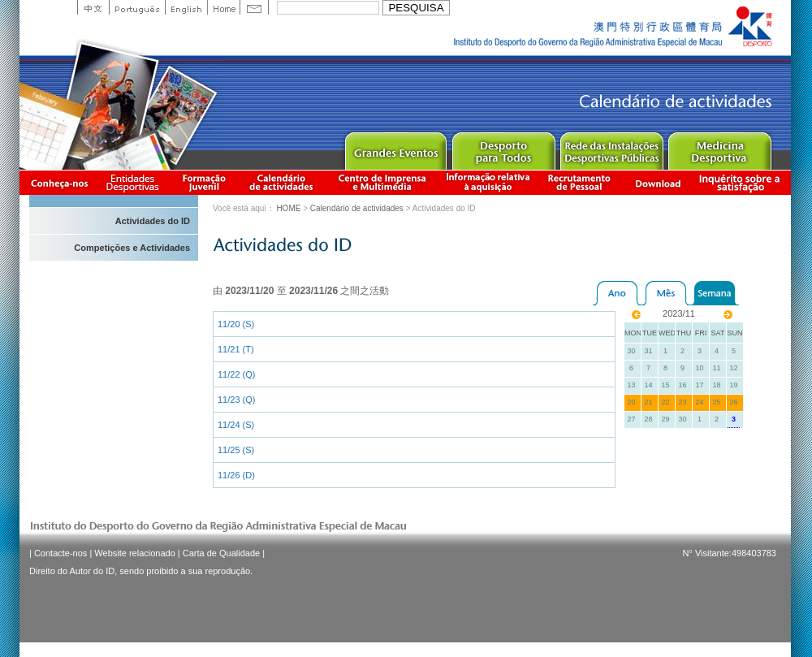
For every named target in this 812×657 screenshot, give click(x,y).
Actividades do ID (153, 221)
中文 (93, 7)
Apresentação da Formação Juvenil (204, 182)
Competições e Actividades (132, 248)
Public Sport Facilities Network (611, 147)
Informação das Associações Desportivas (135, 182)
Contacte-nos (60, 553)
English (186, 7)
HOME (288, 208)
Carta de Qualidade (221, 553)
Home (223, 7)
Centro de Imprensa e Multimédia (383, 182)
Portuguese (137, 7)
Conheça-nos (59, 182)
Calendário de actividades (282, 182)
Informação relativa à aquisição (488, 182)
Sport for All (503, 147)
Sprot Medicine (719, 147)
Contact (254, 7)
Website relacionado (134, 553)
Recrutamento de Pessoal (580, 182)
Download (658, 182)
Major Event (395, 147)
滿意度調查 (742, 182)
